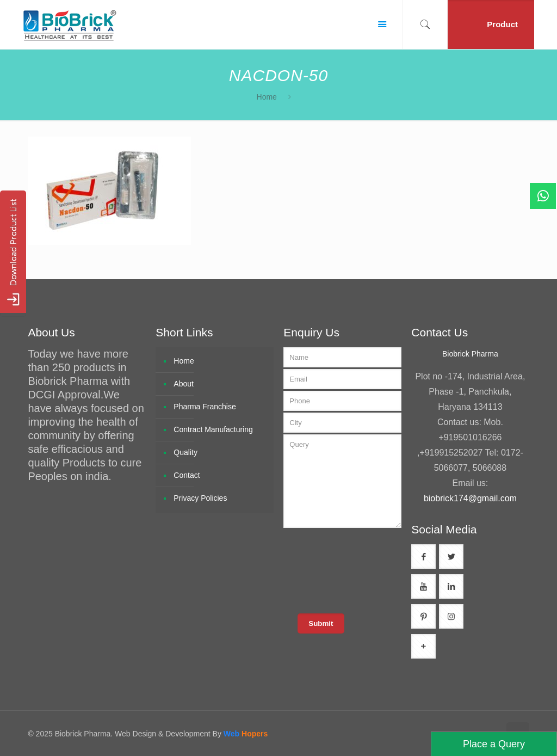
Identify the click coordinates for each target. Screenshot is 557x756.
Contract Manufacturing (213, 429)
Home (267, 97)
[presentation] (367, 570)
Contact (187, 475)
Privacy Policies (200, 498)
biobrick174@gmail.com (470, 498)
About (184, 384)
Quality (185, 452)
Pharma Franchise (205, 407)
